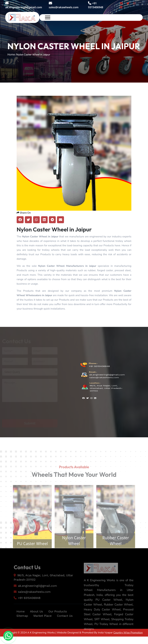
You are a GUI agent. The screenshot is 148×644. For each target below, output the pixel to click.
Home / (12, 54)
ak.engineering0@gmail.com (24, 5)
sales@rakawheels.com (64, 5)
